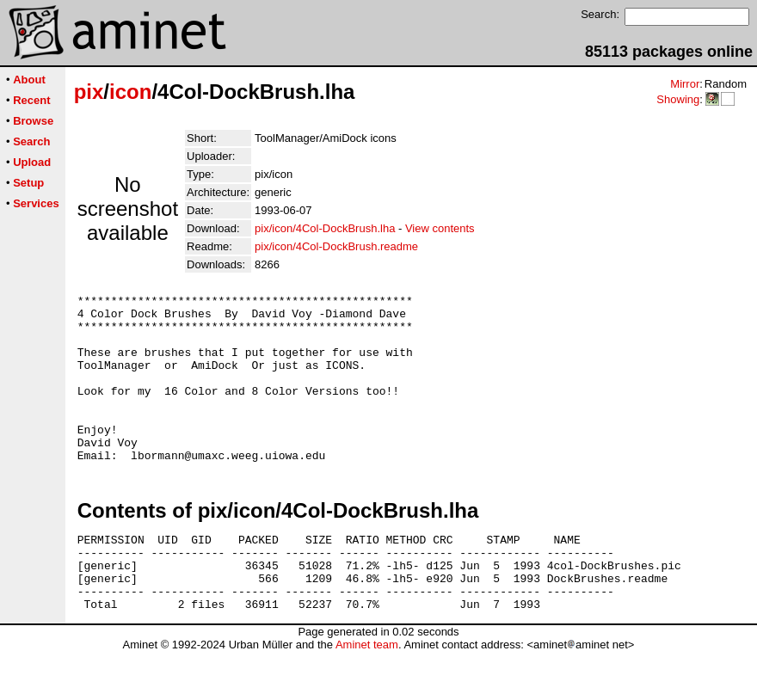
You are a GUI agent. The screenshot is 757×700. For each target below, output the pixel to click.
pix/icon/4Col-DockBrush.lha (325, 228)
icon (130, 92)
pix (89, 92)
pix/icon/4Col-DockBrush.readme (336, 246)
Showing (678, 99)
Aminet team (367, 694)
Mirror (685, 84)
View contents (440, 228)
